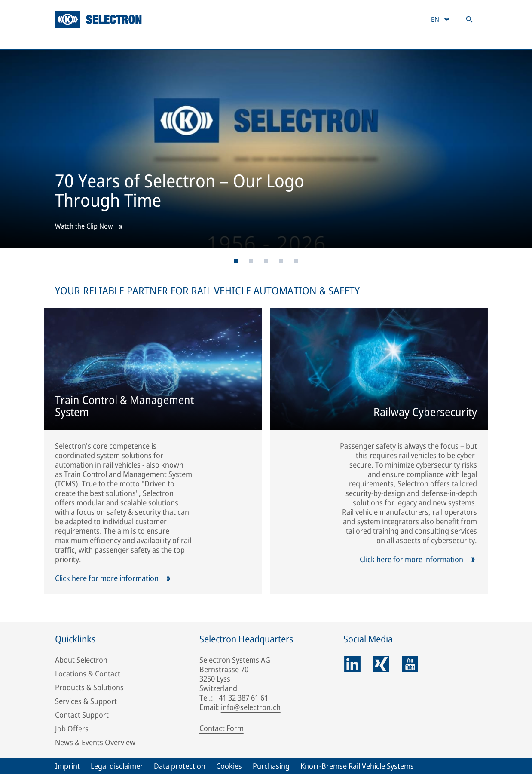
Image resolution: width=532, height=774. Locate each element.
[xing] (381, 664)
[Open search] (469, 19)
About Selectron (81, 660)
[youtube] (410, 664)
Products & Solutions (170, 41)
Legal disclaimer (117, 766)
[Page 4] (281, 261)
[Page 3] (266, 261)
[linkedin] (352, 664)
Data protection (180, 766)
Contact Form (222, 728)
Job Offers (72, 728)
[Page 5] (296, 261)
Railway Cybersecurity (425, 412)
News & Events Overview (95, 742)
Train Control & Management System (124, 407)
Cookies (229, 766)
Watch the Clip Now (84, 227)
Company (75, 41)
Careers (367, 41)
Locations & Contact (88, 673)
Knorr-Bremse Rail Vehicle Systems (357, 766)
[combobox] (441, 19)
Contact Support (82, 715)
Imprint (67, 766)
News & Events (449, 41)
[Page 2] (251, 261)
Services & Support (278, 41)
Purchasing (271, 766)
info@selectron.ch (251, 707)
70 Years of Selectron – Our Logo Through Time (180, 192)
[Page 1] (236, 261)
